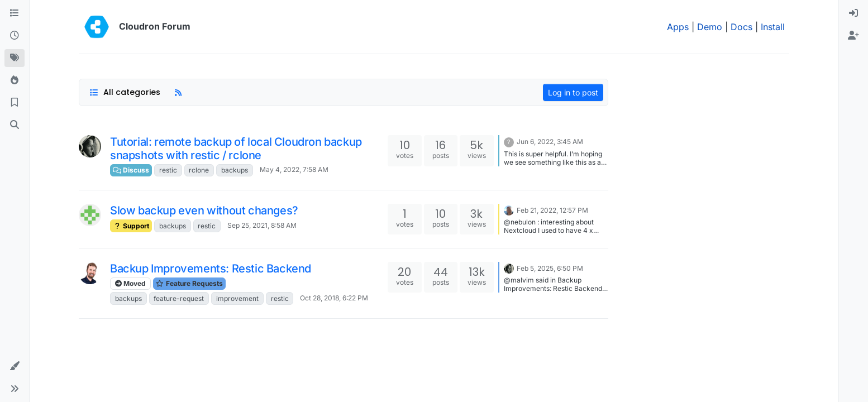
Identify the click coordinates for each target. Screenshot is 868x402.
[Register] (853, 36)
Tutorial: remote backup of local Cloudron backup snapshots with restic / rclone (236, 149)
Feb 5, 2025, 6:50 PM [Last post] (550, 268)
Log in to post (573, 92)
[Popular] (15, 80)
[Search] (15, 125)
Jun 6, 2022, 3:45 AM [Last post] (550, 142)
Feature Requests (189, 283)
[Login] (853, 13)
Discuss (131, 170)
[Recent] (15, 36)
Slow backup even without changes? (204, 210)
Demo (710, 27)
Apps (678, 27)
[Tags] (15, 58)
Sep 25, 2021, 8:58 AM (262, 225)
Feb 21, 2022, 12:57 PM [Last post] (552, 210)
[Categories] (15, 13)
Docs (741, 27)
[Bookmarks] (15, 103)
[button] (15, 366)
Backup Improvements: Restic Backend (211, 269)
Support (131, 226)
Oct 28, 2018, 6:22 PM (334, 298)
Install (773, 27)
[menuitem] (853, 13)
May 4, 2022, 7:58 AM (294, 169)
